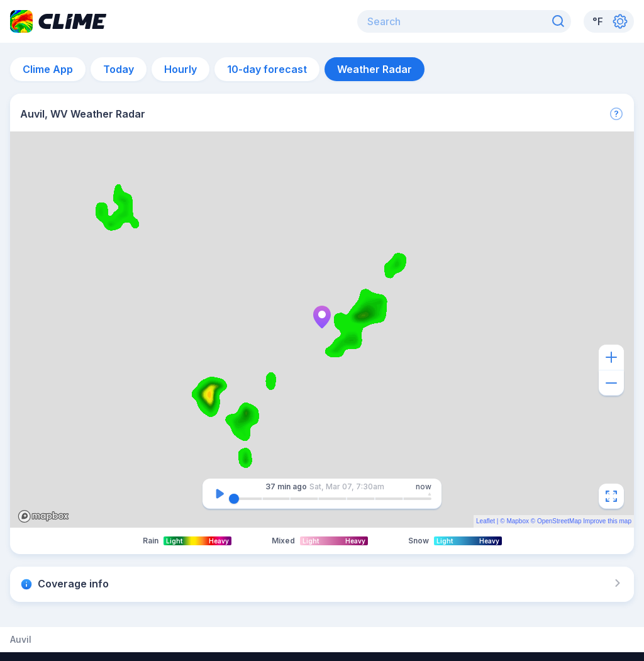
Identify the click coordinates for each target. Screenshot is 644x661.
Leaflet (486, 521)
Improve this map (607, 521)
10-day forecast (267, 69)
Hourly (180, 69)
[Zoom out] (611, 383)
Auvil (21, 640)
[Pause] (219, 494)
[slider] (234, 499)
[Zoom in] (611, 357)
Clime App (48, 69)
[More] (616, 114)
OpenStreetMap (559, 521)
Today (119, 69)
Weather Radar (375, 69)
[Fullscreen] (611, 496)
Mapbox (518, 521)
